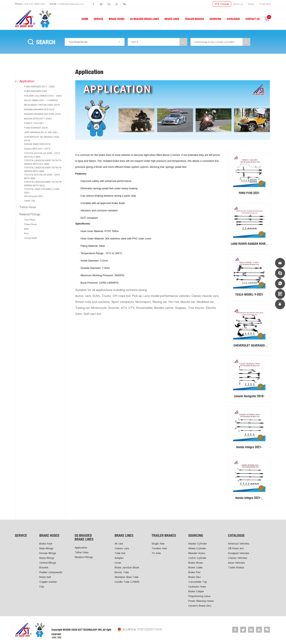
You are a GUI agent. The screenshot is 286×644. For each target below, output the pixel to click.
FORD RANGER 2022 (36, 91)
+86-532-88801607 (35, 4)
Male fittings (46, 548)
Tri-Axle (156, 553)
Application (27, 81)
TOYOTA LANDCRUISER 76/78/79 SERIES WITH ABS (43, 169)
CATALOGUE (233, 19)
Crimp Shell (30, 238)
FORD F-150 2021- (34, 123)
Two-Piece (30, 220)
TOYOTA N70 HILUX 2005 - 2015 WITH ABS (42, 177)
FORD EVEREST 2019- (36, 128)
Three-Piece (30, 224)
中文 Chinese (222, 4)
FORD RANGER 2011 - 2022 (39, 87)
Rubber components (51, 572)
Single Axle (158, 544)
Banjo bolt (45, 577)
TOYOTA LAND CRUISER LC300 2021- (42, 191)
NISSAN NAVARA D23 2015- (40, 109)
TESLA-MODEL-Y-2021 (249, 294)
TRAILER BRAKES (194, 19)
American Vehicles (239, 544)
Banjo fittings (47, 558)
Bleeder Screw (197, 553)
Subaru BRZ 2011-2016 (37, 149)
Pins (26, 233)
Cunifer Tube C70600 (127, 582)
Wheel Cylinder (197, 548)
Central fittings (48, 563)
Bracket (44, 567)
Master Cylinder (198, 544)
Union (118, 563)
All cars (119, 544)
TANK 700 (30, 201)
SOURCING (215, 19)
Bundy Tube (122, 572)
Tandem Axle (159, 548)
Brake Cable (195, 567)
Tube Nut (120, 553)
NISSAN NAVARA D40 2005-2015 (42, 114)
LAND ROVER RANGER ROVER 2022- (249, 245)
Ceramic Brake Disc (200, 606)
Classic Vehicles (238, 558)
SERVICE (99, 19)
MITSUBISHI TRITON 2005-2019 (42, 105)
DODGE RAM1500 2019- (37, 144)
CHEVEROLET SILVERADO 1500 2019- (42, 139)
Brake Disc (195, 577)
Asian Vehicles (236, 563)
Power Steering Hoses (201, 601)
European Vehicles (239, 553)
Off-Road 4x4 (236, 548)
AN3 (26, 229)
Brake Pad (194, 572)
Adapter (119, 558)
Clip (42, 587)
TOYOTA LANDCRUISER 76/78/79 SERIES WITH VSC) (43, 184)
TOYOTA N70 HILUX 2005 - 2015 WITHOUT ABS (42, 155)
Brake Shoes (196, 563)
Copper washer (48, 582)
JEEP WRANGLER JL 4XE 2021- (42, 132)
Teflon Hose (28, 207)
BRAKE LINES (172, 19)
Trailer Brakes (236, 567)
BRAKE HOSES (117, 19)
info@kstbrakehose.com (71, 4)
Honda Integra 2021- (249, 447)
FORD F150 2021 (249, 193)
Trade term (265, 4)
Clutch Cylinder (197, 558)
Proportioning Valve (199, 596)
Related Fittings (30, 214)
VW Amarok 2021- (34, 196)
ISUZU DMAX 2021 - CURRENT (41, 100)
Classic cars (122, 548)
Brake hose (46, 544)
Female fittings (48, 553)
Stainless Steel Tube (127, 577)
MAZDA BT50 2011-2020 (38, 119)
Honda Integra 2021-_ (249, 498)
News (251, 4)
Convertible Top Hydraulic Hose (198, 584)
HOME (85, 19)
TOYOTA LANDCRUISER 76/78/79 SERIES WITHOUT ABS (43, 162)
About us (238, 4)
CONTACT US (253, 19)
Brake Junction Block (127, 567)
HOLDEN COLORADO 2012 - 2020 (43, 96)
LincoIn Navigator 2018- (249, 396)
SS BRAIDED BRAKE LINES (144, 19)
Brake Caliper (196, 591)
